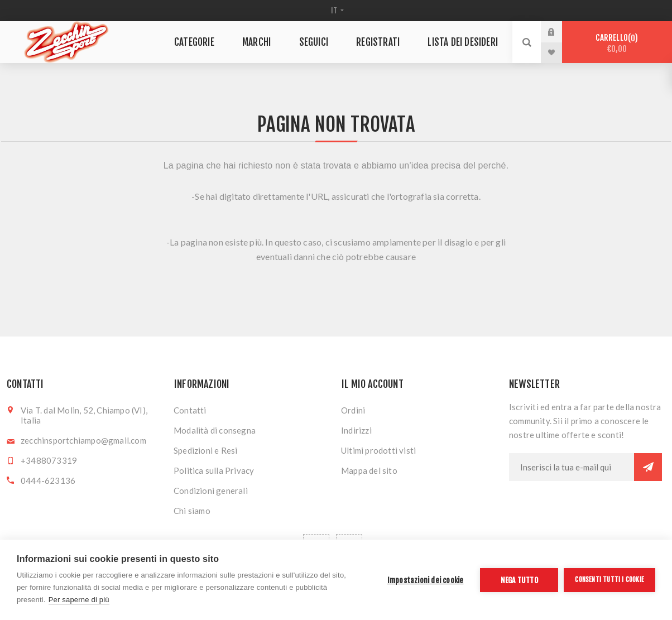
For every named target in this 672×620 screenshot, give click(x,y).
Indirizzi (356, 430)
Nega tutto (519, 580)
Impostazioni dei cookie (426, 580)
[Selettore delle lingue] (336, 11)
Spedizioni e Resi (205, 450)
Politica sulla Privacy (214, 470)
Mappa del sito (369, 470)
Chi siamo (192, 511)
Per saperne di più (79, 600)
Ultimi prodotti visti (378, 450)
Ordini (353, 410)
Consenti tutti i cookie (609, 580)
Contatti (190, 410)
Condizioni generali (211, 491)
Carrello (617, 43)
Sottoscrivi (648, 467)
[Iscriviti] (572, 467)
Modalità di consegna (215, 430)
